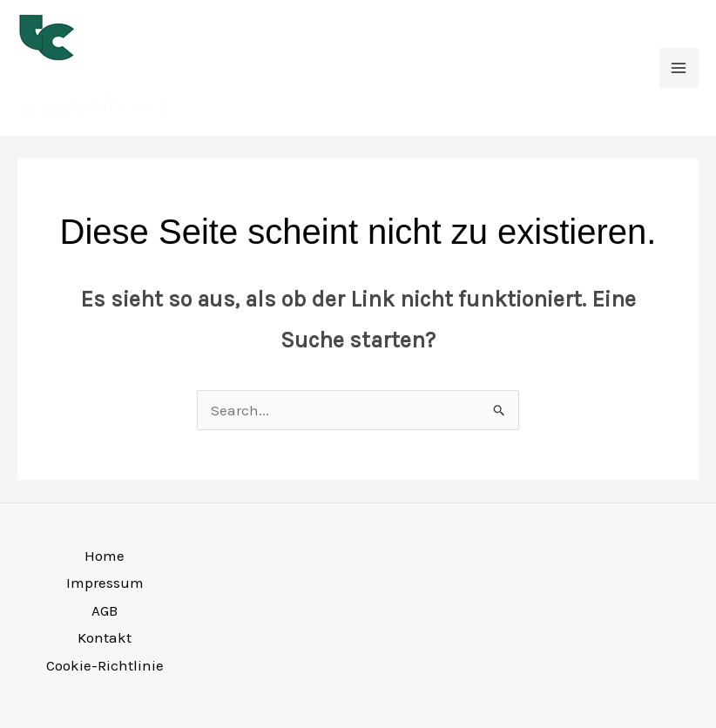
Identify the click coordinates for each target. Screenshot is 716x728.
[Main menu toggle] (679, 68)
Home (105, 556)
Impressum (105, 583)
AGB (105, 610)
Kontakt (105, 637)
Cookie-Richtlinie (105, 665)
